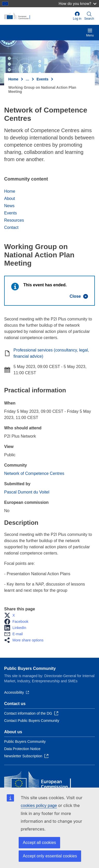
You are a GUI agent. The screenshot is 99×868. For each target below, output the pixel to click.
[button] (11, 615)
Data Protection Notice (22, 749)
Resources (14, 220)
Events (43, 79)
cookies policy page (39, 806)
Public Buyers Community (30, 668)
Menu (90, 33)
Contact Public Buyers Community (32, 721)
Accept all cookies (39, 843)
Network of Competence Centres (34, 473)
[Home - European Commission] (37, 16)
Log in (77, 16)
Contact (11, 227)
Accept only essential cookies (50, 856)
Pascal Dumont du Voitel (27, 492)
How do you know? (77, 3)
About (10, 199)
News (9, 206)
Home (13, 79)
